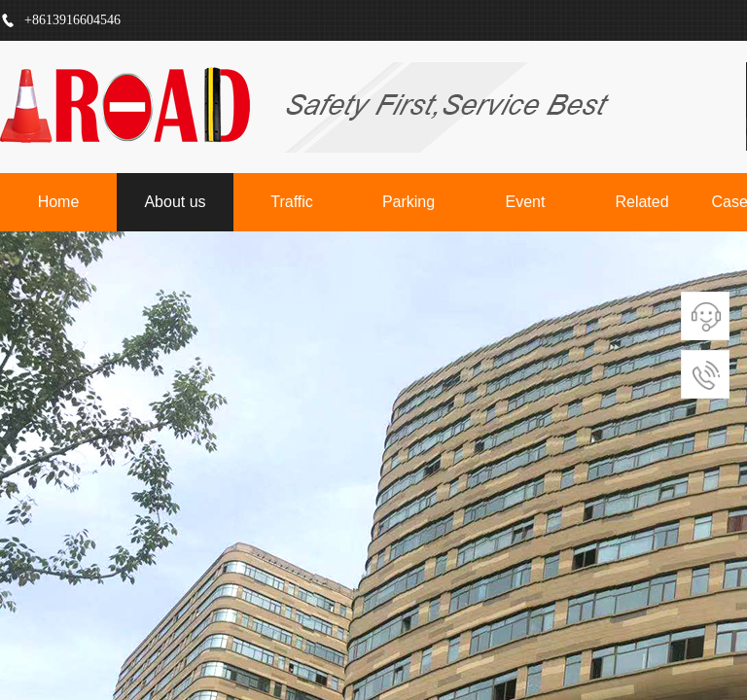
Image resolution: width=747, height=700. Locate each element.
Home (59, 202)
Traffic (292, 202)
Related (641, 202)
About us (175, 202)
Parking (409, 202)
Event (526, 202)
